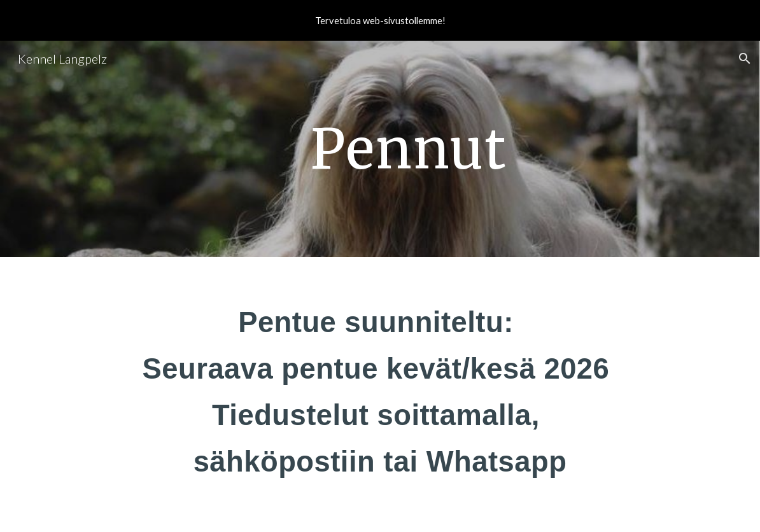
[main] (409, 149)
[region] (380, 20)
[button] (745, 59)
